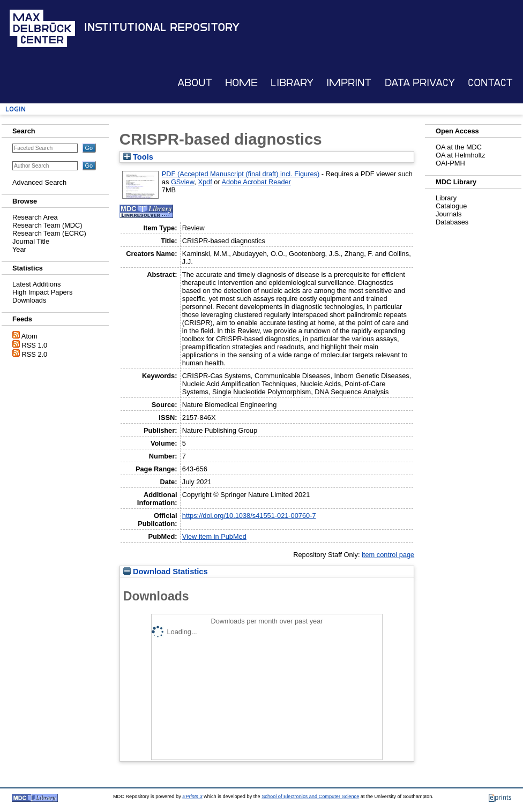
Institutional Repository (162, 27)
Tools (138, 157)
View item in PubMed (214, 536)
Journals (449, 214)
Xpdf (205, 182)
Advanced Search (39, 182)
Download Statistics (166, 572)
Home (241, 83)
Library (292, 83)
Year (19, 249)
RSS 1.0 (35, 345)
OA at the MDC (459, 147)
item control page (388, 555)
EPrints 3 (192, 796)
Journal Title (31, 241)
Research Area (35, 217)
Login (16, 109)
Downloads (29, 300)
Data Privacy (420, 83)
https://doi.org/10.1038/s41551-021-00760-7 (249, 516)
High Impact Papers (42, 292)
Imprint (349, 83)
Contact (490, 83)
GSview (182, 182)
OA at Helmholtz (460, 155)
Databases (452, 222)
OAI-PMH (450, 163)
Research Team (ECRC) (49, 233)
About (195, 83)
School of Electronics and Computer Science (310, 796)
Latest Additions (36, 284)
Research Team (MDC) (47, 225)
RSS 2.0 (35, 354)
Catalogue (451, 206)
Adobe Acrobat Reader (256, 182)
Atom (29, 336)
